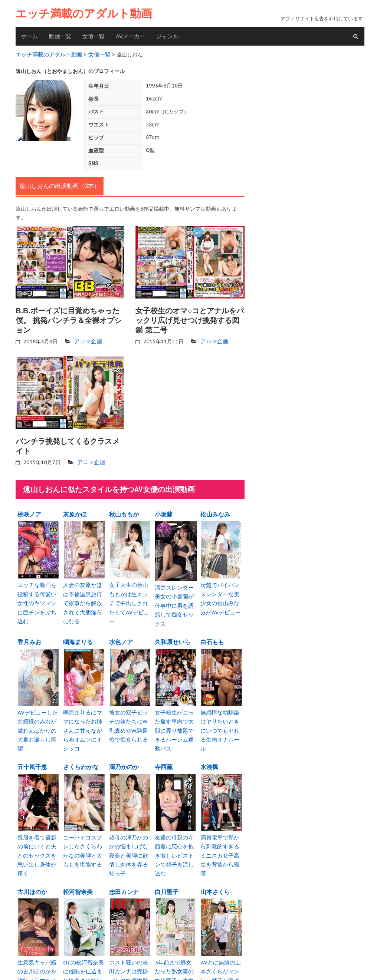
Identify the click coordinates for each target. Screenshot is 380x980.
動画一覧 (60, 36)
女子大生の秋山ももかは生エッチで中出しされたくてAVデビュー (130, 594)
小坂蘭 (164, 512)
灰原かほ (75, 512)
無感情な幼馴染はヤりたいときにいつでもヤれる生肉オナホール (221, 710)
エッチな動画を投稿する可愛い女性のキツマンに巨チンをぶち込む (38, 594)
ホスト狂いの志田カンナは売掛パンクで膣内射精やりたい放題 (130, 935)
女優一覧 (94, 36)
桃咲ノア (29, 512)
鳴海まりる (78, 627)
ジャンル (167, 36)
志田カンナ (124, 852)
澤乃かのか (124, 740)
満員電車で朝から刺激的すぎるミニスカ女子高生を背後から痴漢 (221, 822)
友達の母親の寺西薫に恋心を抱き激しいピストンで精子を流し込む (176, 822)
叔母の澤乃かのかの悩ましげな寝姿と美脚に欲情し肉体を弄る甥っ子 (130, 822)
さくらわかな (81, 740)
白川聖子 (167, 852)
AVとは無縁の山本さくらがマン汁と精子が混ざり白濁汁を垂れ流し (221, 935)
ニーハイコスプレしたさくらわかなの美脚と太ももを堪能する (84, 822)
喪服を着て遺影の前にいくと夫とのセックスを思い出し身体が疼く (38, 822)
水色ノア (121, 627)
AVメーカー (130, 36)
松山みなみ (215, 512)
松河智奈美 (78, 852)
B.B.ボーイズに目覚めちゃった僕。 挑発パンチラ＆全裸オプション (69, 319)
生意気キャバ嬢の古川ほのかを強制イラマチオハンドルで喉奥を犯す (38, 935)
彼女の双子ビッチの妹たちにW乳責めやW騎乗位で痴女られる (130, 710)
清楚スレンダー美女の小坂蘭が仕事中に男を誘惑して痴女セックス (176, 596)
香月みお (29, 627)
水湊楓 (209, 740)
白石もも (212, 627)
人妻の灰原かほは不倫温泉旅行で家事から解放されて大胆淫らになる (84, 594)
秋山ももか (124, 512)
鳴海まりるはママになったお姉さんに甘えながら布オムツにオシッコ (84, 710)
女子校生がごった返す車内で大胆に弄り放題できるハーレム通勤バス (176, 710)
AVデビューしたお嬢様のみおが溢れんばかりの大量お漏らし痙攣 (38, 710)
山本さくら (215, 852)
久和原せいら (173, 627)
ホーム (30, 36)
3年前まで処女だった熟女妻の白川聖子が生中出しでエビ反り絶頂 (176, 935)
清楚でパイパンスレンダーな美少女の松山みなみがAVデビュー (221, 594)
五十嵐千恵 (32, 740)
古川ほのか (32, 852)
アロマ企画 (87, 340)
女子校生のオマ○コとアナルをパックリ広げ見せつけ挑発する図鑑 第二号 (190, 319)
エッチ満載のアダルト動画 (84, 14)
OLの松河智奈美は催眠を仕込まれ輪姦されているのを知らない (84, 935)
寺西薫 (164, 740)
